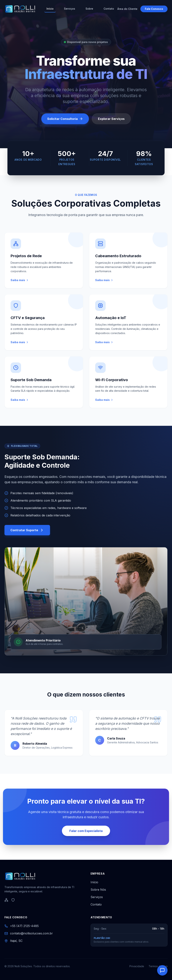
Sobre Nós (98, 890)
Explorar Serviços (111, 120)
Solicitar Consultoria (65, 120)
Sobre (89, 9)
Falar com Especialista (86, 831)
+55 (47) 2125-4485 (24, 926)
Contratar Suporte (27, 530)
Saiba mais (20, 280)
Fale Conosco (154, 9)
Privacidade (137, 966)
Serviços (70, 9)
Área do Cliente (127, 9)
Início (50, 9)
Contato (109, 9)
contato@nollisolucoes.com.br (31, 933)
